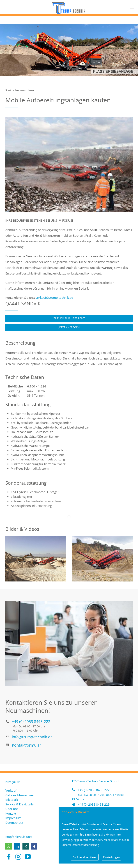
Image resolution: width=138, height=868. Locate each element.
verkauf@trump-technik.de (54, 298)
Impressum (13, 818)
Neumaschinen (25, 90)
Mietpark (12, 800)
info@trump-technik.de (32, 737)
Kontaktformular (27, 745)
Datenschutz (14, 823)
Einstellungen (111, 857)
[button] (9, 846)
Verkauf (11, 790)
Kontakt (11, 813)
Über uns (12, 809)
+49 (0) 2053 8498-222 (31, 721)
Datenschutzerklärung (85, 845)
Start (8, 90)
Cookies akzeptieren (85, 857)
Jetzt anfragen (69, 327)
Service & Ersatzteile (19, 804)
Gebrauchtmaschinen (20, 795)
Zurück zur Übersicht (69, 318)
